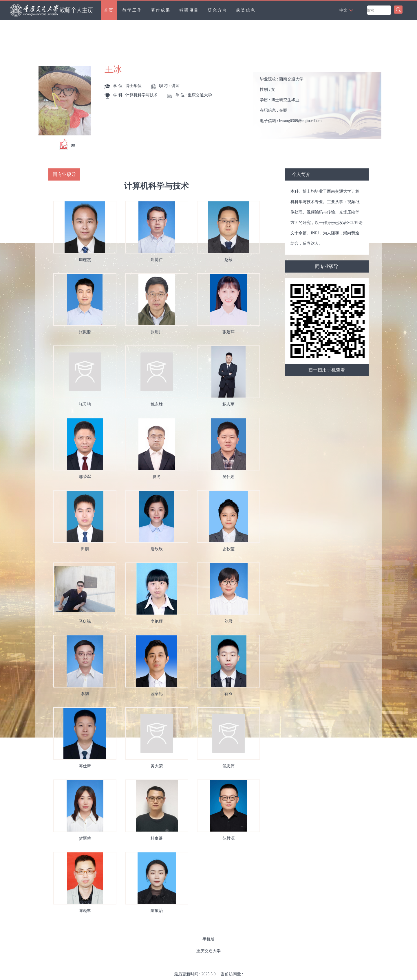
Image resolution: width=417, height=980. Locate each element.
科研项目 (189, 10)
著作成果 (161, 10)
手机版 (209, 939)
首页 (109, 10)
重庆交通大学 (209, 951)
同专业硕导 (327, 266)
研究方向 (217, 10)
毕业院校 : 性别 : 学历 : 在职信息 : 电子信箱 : (291, 100)
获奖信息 (246, 10)
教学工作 (132, 10)
